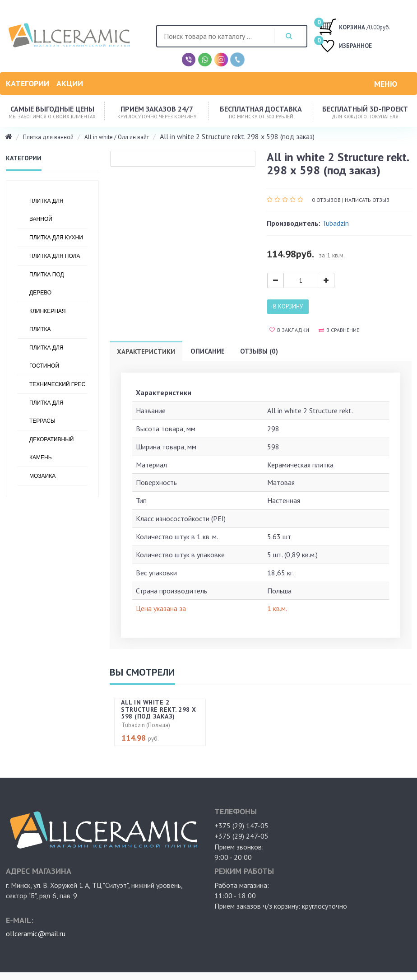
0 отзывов (326, 200)
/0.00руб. (354, 26)
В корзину (288, 306)
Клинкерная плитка (48, 320)
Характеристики (146, 352)
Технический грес (57, 384)
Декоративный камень (51, 448)
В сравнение (339, 330)
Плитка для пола (55, 256)
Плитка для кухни (56, 238)
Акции (70, 83)
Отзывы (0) (259, 351)
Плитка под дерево (47, 284)
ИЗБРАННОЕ (345, 47)
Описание (208, 351)
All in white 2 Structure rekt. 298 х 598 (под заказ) (159, 709)
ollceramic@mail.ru (36, 933)
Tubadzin (336, 223)
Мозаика (42, 476)
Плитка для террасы (46, 412)
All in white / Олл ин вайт (117, 137)
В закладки (289, 330)
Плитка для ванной (48, 137)
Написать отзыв (367, 200)
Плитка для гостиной (46, 357)
